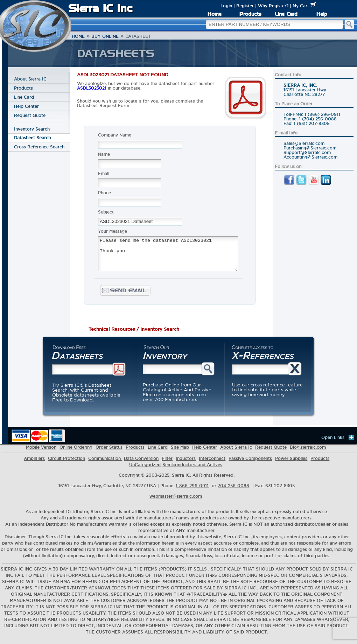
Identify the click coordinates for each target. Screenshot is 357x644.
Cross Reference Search (39, 147)
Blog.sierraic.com (308, 452)
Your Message (113, 231)
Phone (104, 193)
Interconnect (212, 463)
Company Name (115, 135)
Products (250, 14)
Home (215, 14)
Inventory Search (32, 129)
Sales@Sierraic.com (304, 143)
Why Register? (273, 6)
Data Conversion (141, 463)
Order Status (109, 452)
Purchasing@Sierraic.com (310, 148)
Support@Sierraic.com (307, 152)
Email (104, 173)
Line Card (286, 14)
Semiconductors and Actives (192, 469)
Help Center (26, 106)
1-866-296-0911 (192, 490)
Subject (106, 212)
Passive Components (250, 463)
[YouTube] (314, 184)
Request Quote (30, 115)
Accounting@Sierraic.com (310, 157)
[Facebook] (289, 184)
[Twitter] (301, 184)
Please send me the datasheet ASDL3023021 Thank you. (168, 257)
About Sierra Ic (236, 452)
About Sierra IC (30, 79)
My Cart (304, 6)
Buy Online (105, 36)
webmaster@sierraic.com (176, 501)
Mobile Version (41, 452)
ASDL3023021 (92, 88)
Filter (167, 463)
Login (226, 6)
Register (245, 6)
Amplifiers (34, 463)
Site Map (180, 452)
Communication (105, 463)
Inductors (186, 463)
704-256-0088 (233, 490)
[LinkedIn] (326, 184)
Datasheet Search (32, 138)
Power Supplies (291, 463)
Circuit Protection (66, 463)
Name (104, 154)
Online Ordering (76, 452)
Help (322, 14)
